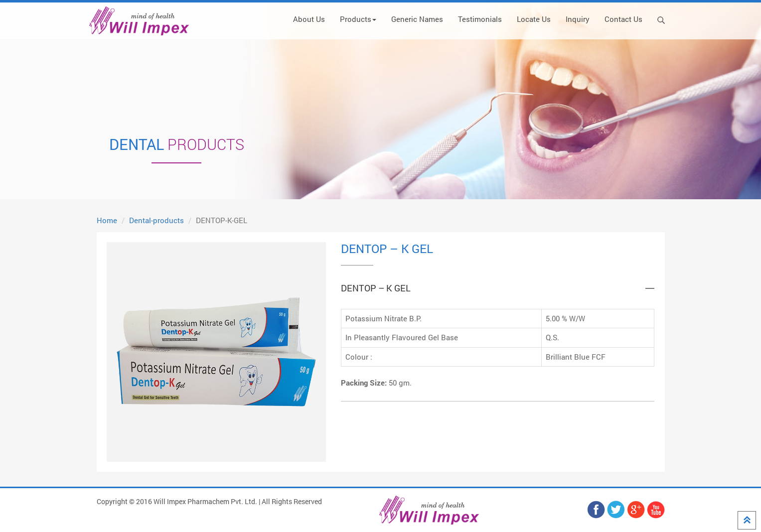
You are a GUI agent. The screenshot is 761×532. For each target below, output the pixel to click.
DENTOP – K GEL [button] (376, 288)
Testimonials (480, 19)
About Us (309, 19)
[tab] (498, 288)
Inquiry (578, 19)
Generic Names (417, 19)
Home (107, 220)
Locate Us (534, 19)
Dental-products (156, 220)
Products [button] (358, 19)
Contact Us (623, 19)
